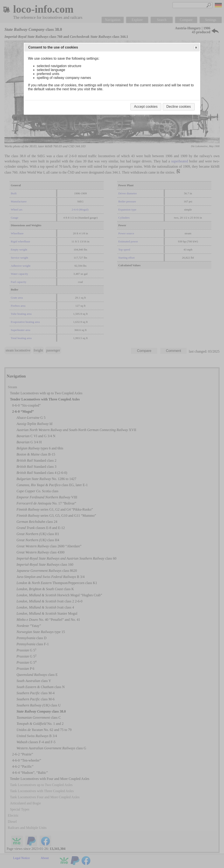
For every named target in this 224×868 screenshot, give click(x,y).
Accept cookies (146, 107)
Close (196, 48)
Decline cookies (179, 107)
